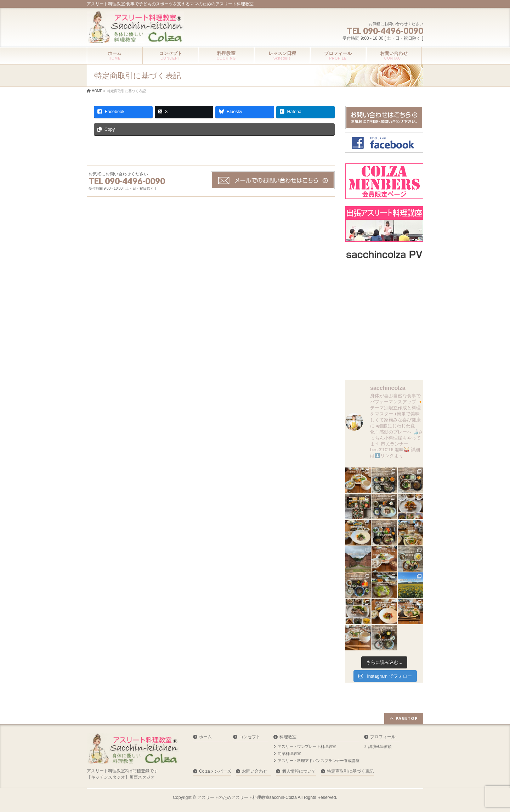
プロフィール (383, 737)
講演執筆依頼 (380, 746)
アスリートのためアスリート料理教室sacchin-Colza (247, 797)
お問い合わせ (255, 771)
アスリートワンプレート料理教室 (307, 746)
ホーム (205, 737)
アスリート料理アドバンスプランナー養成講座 (319, 761)
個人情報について (299, 771)
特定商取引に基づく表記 (350, 771)
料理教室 (288, 737)
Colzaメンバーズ (215, 771)
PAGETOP (407, 718)
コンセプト (250, 737)
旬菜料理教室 (289, 754)
